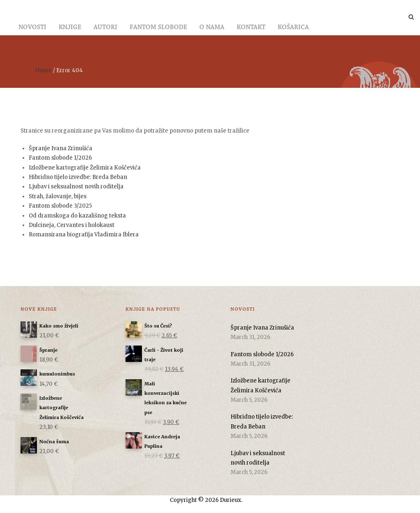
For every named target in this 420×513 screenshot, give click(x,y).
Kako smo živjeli (59, 326)
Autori (105, 27)
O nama (212, 27)
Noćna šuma (54, 442)
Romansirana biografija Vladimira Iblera (84, 235)
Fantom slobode (158, 27)
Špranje (48, 350)
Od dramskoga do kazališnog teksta (77, 216)
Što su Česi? (158, 326)
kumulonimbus (57, 374)
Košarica (293, 27)
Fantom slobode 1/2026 (60, 158)
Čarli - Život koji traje (164, 354)
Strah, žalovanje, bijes (58, 196)
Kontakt (251, 27)
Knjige (70, 27)
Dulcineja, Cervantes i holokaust (72, 225)
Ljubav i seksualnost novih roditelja (76, 187)
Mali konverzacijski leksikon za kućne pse (165, 397)
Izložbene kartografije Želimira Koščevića (85, 168)
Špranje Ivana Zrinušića (60, 148)
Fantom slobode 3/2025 (60, 206)
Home (43, 70)
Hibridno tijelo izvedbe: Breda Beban (78, 177)
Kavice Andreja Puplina (162, 441)
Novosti (32, 27)
